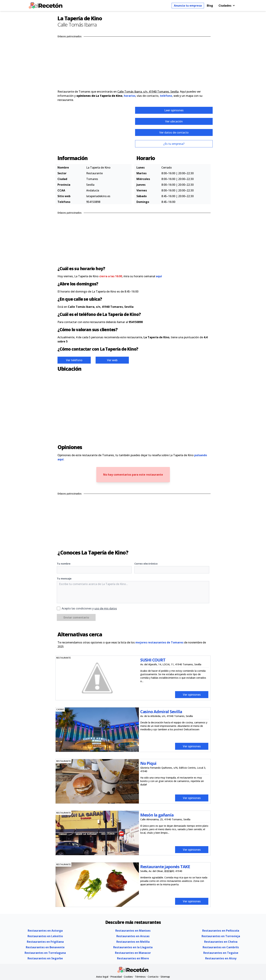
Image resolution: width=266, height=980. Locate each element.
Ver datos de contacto (174, 132)
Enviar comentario (76, 617)
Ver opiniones (192, 695)
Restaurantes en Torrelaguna (45, 953)
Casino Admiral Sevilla (161, 712)
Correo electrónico (146, 564)
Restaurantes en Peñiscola (221, 931)
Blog (210, 6)
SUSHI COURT (153, 660)
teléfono (166, 96)
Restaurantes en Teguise (221, 953)
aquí (159, 276)
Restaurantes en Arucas (133, 936)
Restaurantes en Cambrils (221, 947)
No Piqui (148, 763)
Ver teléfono (74, 360)
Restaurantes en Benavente (45, 947)
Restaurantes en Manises (133, 931)
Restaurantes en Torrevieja (221, 936)
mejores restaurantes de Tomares (159, 642)
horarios (130, 96)
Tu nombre (64, 564)
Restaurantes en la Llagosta (133, 947)
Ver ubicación (174, 121)
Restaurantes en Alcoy (221, 958)
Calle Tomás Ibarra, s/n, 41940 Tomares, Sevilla (148, 92)
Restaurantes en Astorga (45, 931)
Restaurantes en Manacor (133, 953)
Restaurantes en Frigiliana (45, 942)
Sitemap (165, 977)
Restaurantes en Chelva (221, 942)
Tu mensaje (64, 579)
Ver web (112, 360)
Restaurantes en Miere (133, 958)
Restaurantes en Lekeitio (45, 936)
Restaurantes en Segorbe (45, 958)
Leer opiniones (174, 110)
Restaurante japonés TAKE (165, 867)
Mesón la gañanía (157, 815)
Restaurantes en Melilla (133, 942)
